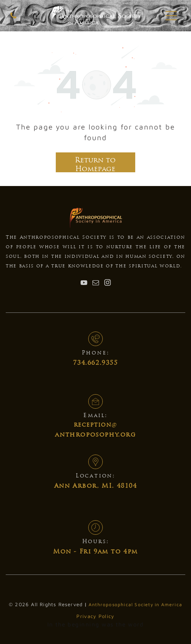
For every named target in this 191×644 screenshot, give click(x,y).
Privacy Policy (95, 616)
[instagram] (107, 284)
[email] (95, 284)
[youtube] (84, 284)
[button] (171, 16)
